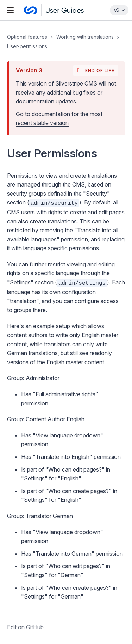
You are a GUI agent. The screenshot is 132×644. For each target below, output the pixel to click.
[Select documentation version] (119, 10)
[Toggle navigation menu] (10, 10)
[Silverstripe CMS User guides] (54, 10)
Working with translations (85, 37)
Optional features (27, 37)
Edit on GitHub (25, 627)
